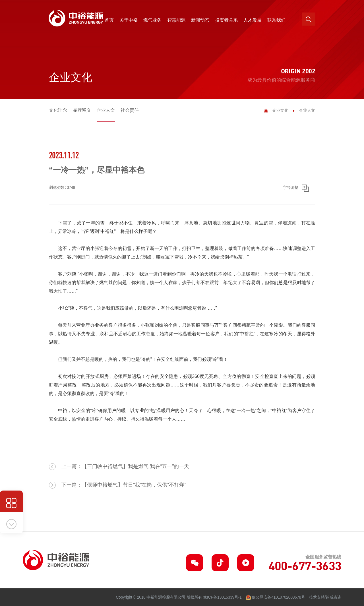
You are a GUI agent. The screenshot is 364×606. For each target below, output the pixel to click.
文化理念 (58, 110)
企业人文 (106, 110)
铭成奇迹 (333, 597)
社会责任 (130, 110)
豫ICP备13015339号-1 (222, 597)
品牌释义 (82, 110)
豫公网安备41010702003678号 (278, 597)
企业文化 (280, 110)
